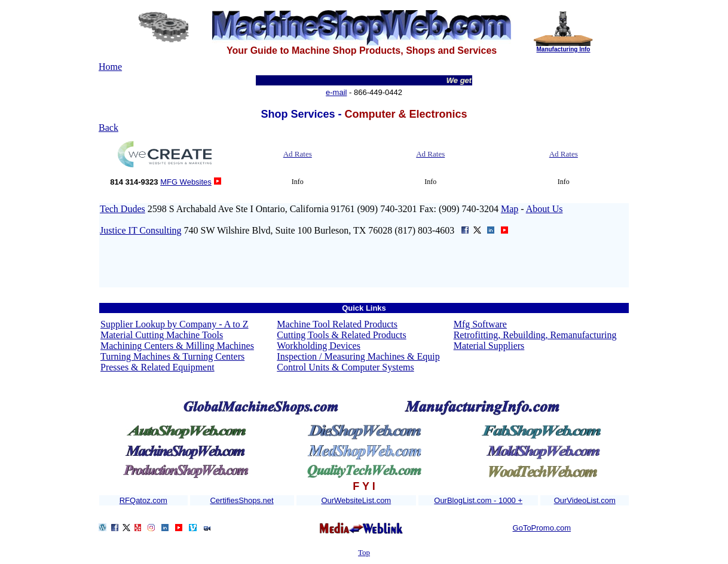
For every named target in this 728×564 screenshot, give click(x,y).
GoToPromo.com (542, 528)
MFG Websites (186, 182)
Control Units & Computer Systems (345, 367)
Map (510, 209)
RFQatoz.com (143, 500)
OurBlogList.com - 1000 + (478, 500)
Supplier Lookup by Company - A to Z (175, 324)
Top (364, 552)
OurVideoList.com (585, 500)
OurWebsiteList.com (356, 500)
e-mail (336, 92)
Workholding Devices (319, 346)
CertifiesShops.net (241, 500)
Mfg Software (480, 324)
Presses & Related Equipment (157, 367)
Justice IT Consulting (141, 230)
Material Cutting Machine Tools (162, 335)
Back (108, 128)
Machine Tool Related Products (337, 324)
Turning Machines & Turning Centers (172, 356)
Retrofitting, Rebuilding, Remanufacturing (535, 335)
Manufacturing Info (563, 49)
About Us (545, 209)
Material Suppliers (489, 346)
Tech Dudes (123, 209)
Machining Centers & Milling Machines (177, 346)
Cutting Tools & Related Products (341, 335)
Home (110, 67)
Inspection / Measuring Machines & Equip (358, 356)
